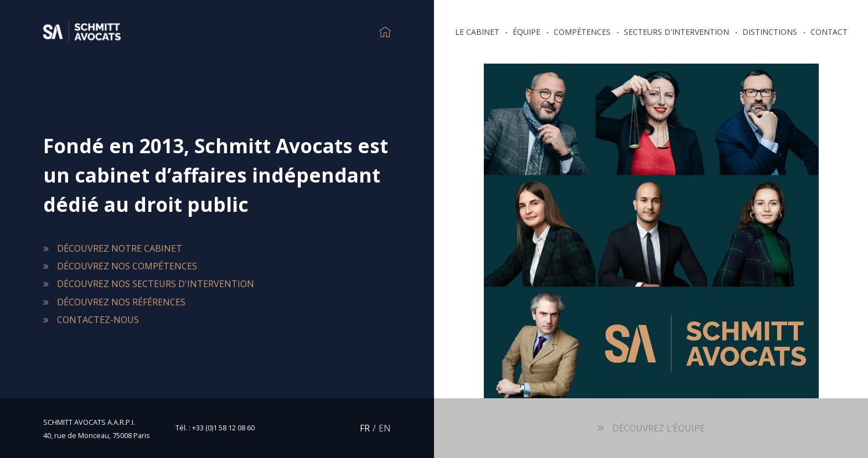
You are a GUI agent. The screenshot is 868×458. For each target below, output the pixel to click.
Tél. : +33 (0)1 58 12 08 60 (215, 428)
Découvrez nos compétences (127, 266)
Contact (829, 32)
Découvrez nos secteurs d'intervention (156, 284)
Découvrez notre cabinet (120, 248)
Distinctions (770, 32)
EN (385, 428)
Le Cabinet (477, 32)
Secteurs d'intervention (676, 32)
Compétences (582, 32)
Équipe (526, 32)
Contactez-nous (98, 320)
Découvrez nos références (121, 302)
